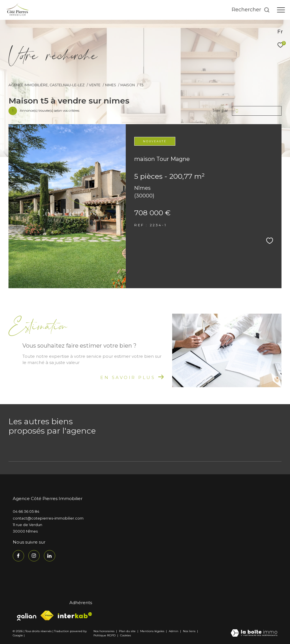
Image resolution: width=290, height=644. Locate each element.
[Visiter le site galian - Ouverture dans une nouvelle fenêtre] (27, 615)
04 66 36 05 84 (26, 511)
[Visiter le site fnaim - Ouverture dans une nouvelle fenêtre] (47, 615)
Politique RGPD (105, 635)
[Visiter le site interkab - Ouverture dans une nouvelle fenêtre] (75, 615)
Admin (174, 631)
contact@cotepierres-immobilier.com (48, 518)
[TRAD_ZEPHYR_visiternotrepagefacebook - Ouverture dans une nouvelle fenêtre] (18, 556)
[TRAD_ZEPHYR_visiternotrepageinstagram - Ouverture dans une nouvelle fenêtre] (34, 556)
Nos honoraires (104, 631)
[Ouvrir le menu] (281, 10)
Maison (128, 85)
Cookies (125, 636)
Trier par (220, 111)
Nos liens (190, 631)
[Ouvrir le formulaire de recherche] (251, 10)
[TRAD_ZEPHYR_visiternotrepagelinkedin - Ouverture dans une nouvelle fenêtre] (50, 556)
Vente (95, 85)
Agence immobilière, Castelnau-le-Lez (47, 85)
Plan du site (128, 631)
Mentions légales (153, 631)
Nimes (111, 85)
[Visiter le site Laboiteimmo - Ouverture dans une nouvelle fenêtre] (254, 633)
